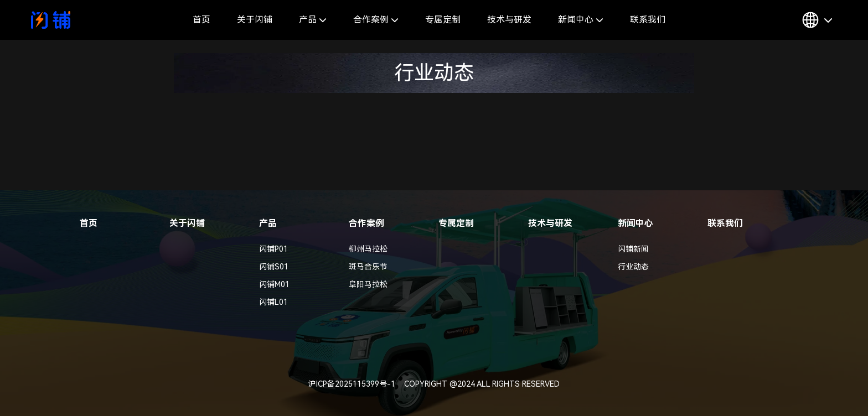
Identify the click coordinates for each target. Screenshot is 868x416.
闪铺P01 (273, 249)
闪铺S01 (274, 267)
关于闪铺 (255, 20)
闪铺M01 (274, 284)
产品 (313, 20)
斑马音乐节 (368, 267)
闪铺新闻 (633, 249)
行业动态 (633, 267)
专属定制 (443, 20)
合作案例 (376, 20)
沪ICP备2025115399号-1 (352, 384)
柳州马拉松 (368, 249)
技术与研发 (509, 20)
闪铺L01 (273, 302)
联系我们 (648, 20)
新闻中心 (581, 20)
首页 (201, 20)
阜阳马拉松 (368, 284)
